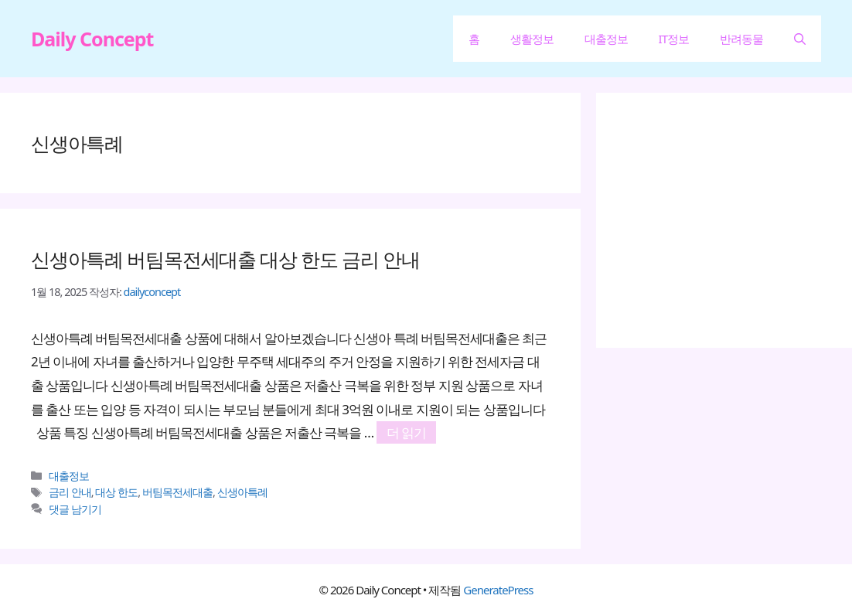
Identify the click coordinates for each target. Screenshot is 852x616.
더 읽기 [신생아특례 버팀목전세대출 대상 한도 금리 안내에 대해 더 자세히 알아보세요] (406, 432)
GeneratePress (498, 590)
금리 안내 (70, 492)
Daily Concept (92, 39)
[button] (800, 39)
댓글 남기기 (75, 509)
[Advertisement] (739, 220)
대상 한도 (116, 492)
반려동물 (741, 39)
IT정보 (674, 39)
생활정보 (532, 39)
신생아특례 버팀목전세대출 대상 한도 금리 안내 (225, 259)
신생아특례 (242, 492)
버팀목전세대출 (177, 492)
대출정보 (606, 39)
